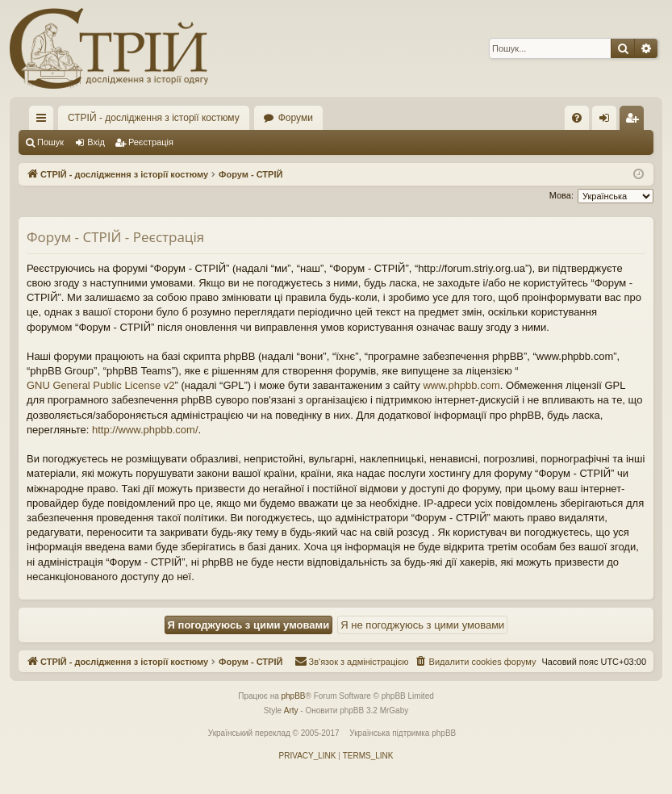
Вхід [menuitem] (609, 121)
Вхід (96, 142)
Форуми (296, 118)
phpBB (294, 696)
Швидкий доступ (44, 121)
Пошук (50, 142)
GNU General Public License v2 (101, 385)
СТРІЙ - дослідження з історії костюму (154, 118)
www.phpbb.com (461, 385)
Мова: (561, 195)
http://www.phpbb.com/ (145, 430)
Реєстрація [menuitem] (635, 121)
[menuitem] (577, 118)
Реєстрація (151, 142)
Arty (291, 710)
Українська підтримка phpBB (403, 733)
